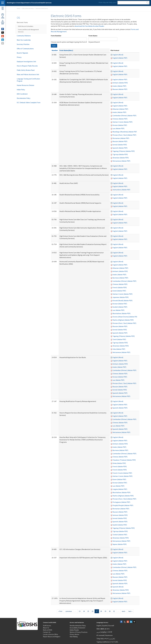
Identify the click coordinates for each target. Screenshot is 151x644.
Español (105, 626)
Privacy (19, 57)
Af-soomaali (100, 635)
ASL (117, 642)
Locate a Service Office (50, 634)
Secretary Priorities (23, 44)
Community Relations (24, 36)
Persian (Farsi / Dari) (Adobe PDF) (124, 135)
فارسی (112, 639)
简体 (98, 629)
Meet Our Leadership (24, 40)
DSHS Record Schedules (26, 26)
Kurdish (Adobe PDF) (120, 307)
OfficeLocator (3, 16)
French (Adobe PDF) (120, 287)
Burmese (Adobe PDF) (120, 278)
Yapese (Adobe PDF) (120, 544)
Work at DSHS (48, 630)
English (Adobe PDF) (120, 58)
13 (80, 611)
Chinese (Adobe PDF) (120, 119)
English (99, 626)
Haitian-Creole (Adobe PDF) (122, 122)
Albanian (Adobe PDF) (120, 109)
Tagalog (99, 642)
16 (92, 611)
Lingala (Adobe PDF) (120, 489)
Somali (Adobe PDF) (120, 145)
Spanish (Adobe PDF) (120, 148)
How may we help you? (108, 2)
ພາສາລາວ (106, 642)
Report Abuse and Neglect (52, 637)
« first (60, 611)
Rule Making (74, 637)
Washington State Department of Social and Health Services (29, 3)
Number (55, 50)
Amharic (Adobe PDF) (120, 83)
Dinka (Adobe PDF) (119, 463)
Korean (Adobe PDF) (120, 125)
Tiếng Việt (100, 639)
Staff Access (47, 626)
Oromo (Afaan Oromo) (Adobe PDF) (125, 317)
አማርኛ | (106, 639)
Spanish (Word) (118, 587)
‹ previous (68, 611)
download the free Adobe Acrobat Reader (89, 26)
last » (130, 611)
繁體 (102, 629)
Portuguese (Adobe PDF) (121, 502)
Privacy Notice (74, 634)
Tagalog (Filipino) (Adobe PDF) (124, 151)
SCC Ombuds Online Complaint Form (29, 103)
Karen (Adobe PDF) (119, 479)
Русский (111, 626)
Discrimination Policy (24, 98)
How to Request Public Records (27, 66)
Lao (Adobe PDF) (118, 128)
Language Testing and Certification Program (28, 80)
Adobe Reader (74, 630)
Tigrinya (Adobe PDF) (120, 154)
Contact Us (47, 632)
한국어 (107, 629)
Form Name (93, 36)
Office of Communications (25, 49)
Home (18, 8)
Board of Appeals (22, 53)
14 (84, 611)
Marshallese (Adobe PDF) (121, 313)
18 (101, 611)
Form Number (56, 36)
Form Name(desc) (66, 50)
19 (105, 611)
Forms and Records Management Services (28, 31)
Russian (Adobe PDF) (120, 89)
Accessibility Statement (77, 628)
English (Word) (118, 55)
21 (114, 611)
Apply (54, 46)
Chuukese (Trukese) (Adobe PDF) (124, 460)
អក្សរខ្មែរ (104, 632)
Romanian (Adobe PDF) (121, 138)
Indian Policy (21, 90)
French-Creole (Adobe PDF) (122, 473)
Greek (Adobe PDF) (119, 291)
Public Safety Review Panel (26, 70)
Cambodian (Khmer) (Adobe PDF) (124, 116)
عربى (98, 632)
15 (88, 611)
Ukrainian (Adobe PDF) (121, 158)
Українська (109, 635)
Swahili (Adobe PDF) (120, 525)
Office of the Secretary (28, 8)
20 (110, 611)
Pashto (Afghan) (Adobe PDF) (123, 320)
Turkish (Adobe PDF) (120, 535)
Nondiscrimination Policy (78, 626)
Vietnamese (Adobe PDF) (121, 161)
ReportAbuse (3, 22)
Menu (3, 8)
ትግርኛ (113, 642)
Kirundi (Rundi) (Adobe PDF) (122, 301)
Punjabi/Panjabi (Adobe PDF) (123, 505)
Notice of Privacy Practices (79, 632)
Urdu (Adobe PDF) (119, 349)
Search (148, 3)
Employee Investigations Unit (26, 62)
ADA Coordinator (22, 94)
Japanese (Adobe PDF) (121, 297)
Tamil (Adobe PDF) (119, 339)
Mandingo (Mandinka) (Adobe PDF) (125, 132)
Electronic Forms (22, 22)
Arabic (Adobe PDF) (119, 86)
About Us (46, 628)
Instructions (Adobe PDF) (121, 190)
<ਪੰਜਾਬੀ (110, 632)
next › (124, 611)
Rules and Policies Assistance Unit (28, 74)
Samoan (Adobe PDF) (120, 515)
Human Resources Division (25, 85)
